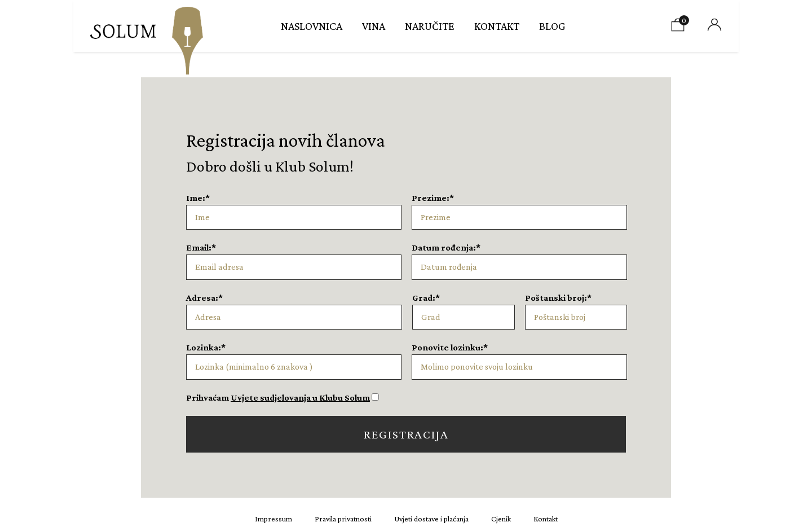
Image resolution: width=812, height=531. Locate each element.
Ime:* (198, 198)
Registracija (406, 434)
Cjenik (501, 519)
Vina (374, 26)
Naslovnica (312, 26)
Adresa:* (204, 298)
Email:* (201, 247)
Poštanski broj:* (558, 298)
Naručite (430, 26)
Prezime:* (433, 198)
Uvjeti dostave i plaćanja (431, 519)
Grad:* (426, 298)
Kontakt (497, 26)
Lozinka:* (206, 347)
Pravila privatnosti (343, 519)
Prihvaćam (278, 398)
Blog (552, 26)
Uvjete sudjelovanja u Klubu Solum (300, 398)
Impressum (273, 519)
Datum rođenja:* (446, 247)
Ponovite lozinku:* (450, 347)
